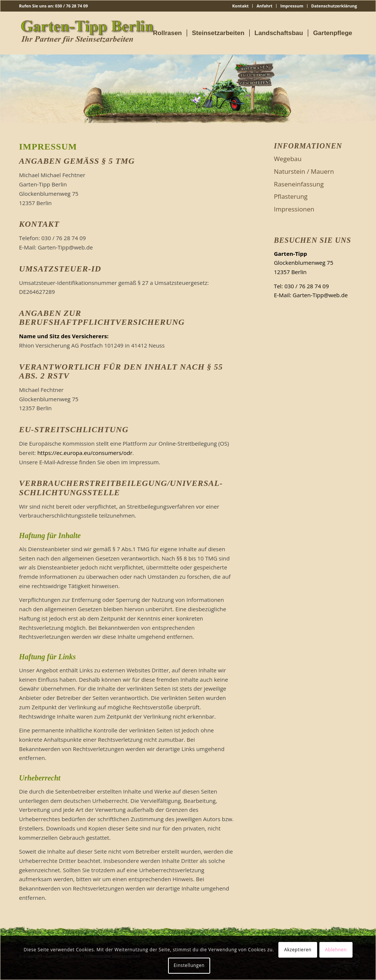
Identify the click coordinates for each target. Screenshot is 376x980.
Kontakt (240, 6)
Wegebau (288, 159)
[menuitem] (241, 6)
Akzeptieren (298, 950)
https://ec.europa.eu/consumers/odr (85, 453)
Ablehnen (336, 950)
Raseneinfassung (299, 184)
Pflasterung (291, 196)
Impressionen (294, 209)
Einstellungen (189, 965)
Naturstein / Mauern (304, 171)
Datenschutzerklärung (334, 6)
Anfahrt (264, 6)
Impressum (292, 6)
